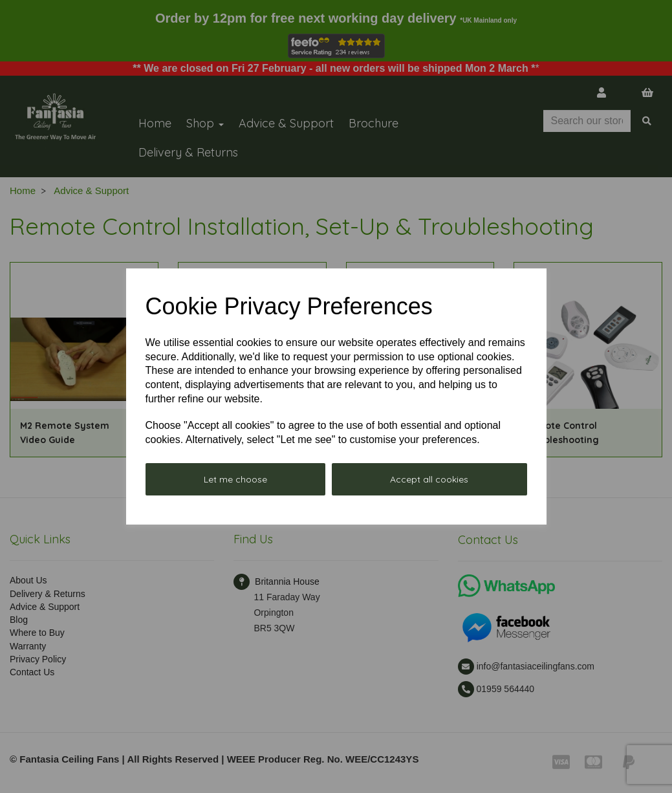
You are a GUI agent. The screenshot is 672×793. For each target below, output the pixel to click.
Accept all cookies (429, 479)
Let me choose (235, 479)
